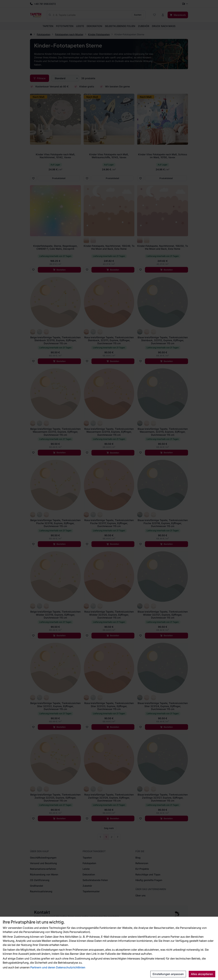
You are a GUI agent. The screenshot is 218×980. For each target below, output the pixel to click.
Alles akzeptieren (202, 974)
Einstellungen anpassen (168, 974)
